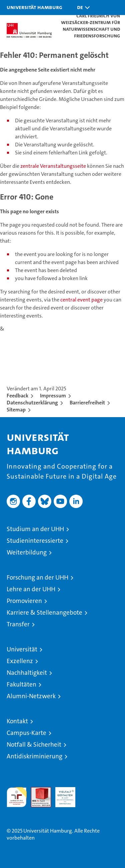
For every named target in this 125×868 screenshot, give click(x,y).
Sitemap (16, 410)
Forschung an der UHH (37, 577)
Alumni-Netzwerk (31, 696)
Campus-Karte (26, 733)
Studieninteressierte (35, 541)
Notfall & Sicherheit (34, 745)
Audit (37, 791)
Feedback (17, 396)
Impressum (53, 396)
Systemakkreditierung (90, 791)
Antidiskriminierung (34, 756)
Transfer (18, 624)
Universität (22, 649)
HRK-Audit (62, 794)
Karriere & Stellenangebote (44, 612)
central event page (82, 300)
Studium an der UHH (35, 529)
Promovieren (24, 601)
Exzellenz (20, 661)
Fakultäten (21, 684)
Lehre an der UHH (31, 589)
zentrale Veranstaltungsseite (54, 166)
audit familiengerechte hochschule (17, 797)
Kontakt (17, 721)
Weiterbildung (27, 552)
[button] (82, 8)
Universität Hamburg (34, 7)
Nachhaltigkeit (27, 673)
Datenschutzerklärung (32, 403)
